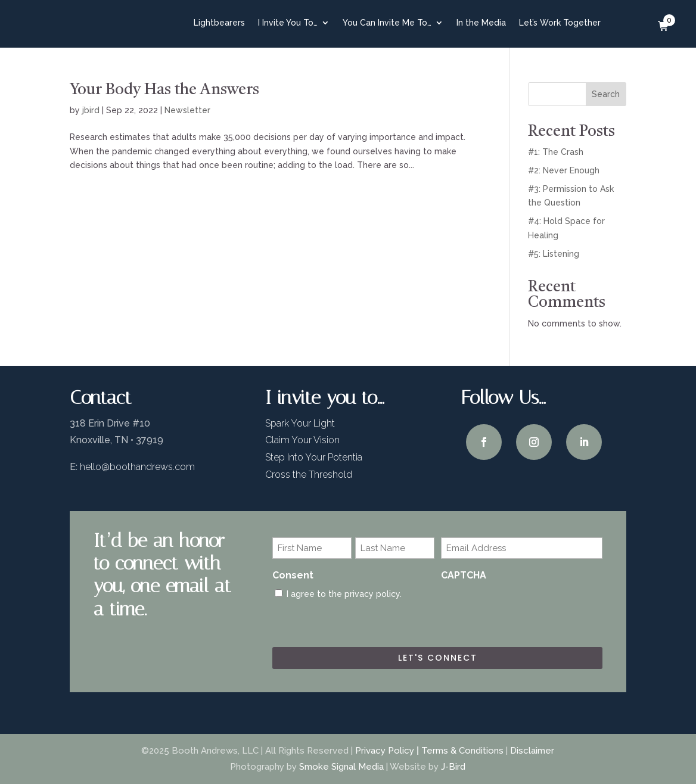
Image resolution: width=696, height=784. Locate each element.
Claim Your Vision (302, 440)
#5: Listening (554, 254)
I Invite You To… (288, 23)
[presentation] (532, 611)
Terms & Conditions (462, 751)
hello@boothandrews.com (137, 467)
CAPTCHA (464, 575)
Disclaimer (532, 751)
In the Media (481, 23)
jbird (91, 110)
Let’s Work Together (560, 23)
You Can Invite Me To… (387, 23)
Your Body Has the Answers (164, 90)
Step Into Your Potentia (314, 457)
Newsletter (187, 110)
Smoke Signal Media (341, 767)
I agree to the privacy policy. (344, 594)
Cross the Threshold (309, 475)
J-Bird (453, 767)
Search (606, 94)
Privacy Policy (385, 751)
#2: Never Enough (564, 170)
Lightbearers (219, 23)
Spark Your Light (300, 423)
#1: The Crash (556, 152)
